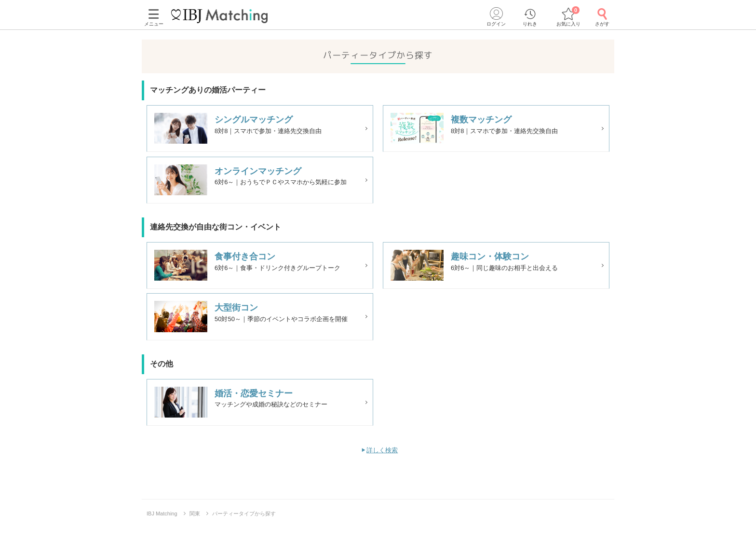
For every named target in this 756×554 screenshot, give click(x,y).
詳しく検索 (382, 476)
